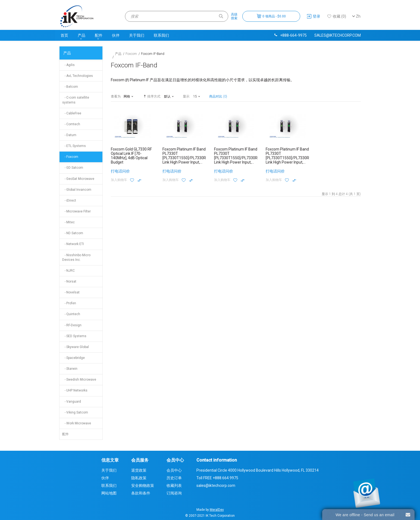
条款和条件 (141, 493)
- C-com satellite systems (76, 100)
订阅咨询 (174, 493)
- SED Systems (74, 336)
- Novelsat (71, 292)
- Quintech (71, 314)
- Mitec (68, 222)
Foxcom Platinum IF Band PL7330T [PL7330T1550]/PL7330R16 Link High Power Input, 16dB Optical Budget (238, 158)
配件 (99, 35)
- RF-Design (72, 325)
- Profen (69, 303)
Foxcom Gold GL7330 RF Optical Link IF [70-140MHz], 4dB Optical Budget (131, 156)
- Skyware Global (76, 347)
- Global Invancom (77, 190)
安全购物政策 (143, 485)
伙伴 (116, 35)
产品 (82, 35)
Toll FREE (217, 478)
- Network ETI (73, 244)
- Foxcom (70, 157)
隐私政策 (139, 478)
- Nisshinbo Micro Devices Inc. (76, 257)
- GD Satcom (73, 168)
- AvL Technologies (78, 76)
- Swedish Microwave (79, 380)
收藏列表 (174, 485)
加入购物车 (119, 180)
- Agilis (68, 65)
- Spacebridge (73, 358)
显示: (187, 96)
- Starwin (70, 369)
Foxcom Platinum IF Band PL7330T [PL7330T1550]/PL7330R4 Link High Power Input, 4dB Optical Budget (289, 158)
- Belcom (70, 87)
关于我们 (137, 35)
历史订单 (174, 478)
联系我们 (161, 35)
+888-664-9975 (290, 35)
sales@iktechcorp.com (338, 35)
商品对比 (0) (218, 96)
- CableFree (72, 113)
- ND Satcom (73, 233)
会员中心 (174, 470)
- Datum (69, 135)
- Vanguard (72, 402)
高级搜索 (234, 16)
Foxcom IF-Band (153, 54)
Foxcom (131, 54)
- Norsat (69, 281)
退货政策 (139, 470)
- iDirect (69, 201)
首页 (64, 35)
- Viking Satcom (75, 412)
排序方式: (152, 96)
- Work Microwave (77, 423)
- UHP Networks (75, 390)
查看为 (116, 96)
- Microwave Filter (76, 211)
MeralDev (217, 510)
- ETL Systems (74, 146)
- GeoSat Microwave (78, 179)
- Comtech (71, 124)
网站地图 (109, 493)
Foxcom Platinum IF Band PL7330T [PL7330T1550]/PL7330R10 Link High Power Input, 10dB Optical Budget (186, 158)
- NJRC (68, 271)
